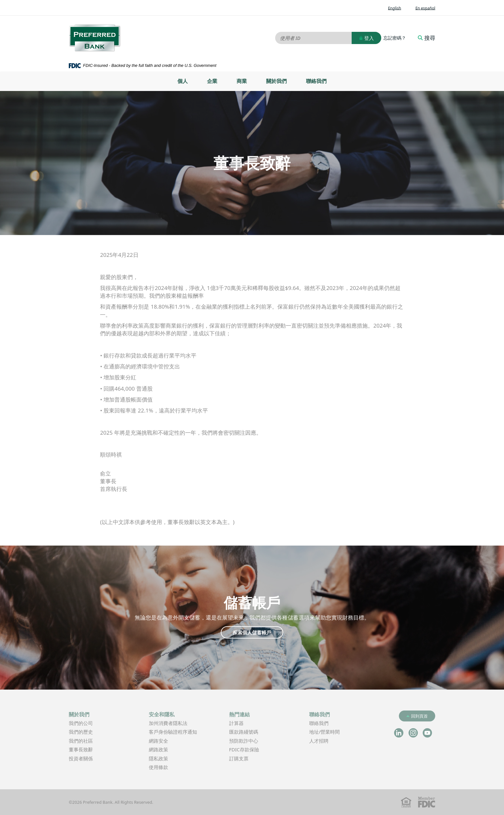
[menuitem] (183, 81)
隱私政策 (158, 758)
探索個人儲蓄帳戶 (252, 632)
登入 (366, 38)
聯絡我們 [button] (319, 714)
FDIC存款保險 (244, 749)
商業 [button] (242, 81)
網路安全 (158, 741)
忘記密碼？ (395, 38)
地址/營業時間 (334, 732)
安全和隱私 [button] (162, 714)
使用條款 (158, 767)
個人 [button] (183, 81)
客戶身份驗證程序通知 (173, 732)
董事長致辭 (81, 749)
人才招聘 (319, 741)
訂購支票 (239, 758)
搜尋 (427, 38)
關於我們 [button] (79, 714)
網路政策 (158, 749)
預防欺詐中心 (244, 741)
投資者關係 (90, 759)
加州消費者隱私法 (178, 724)
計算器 (246, 724)
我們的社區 (81, 741)
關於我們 (276, 81)
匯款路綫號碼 (244, 732)
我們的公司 (81, 723)
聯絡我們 (316, 81)
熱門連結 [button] (239, 714)
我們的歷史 (81, 732)
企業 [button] (212, 81)
